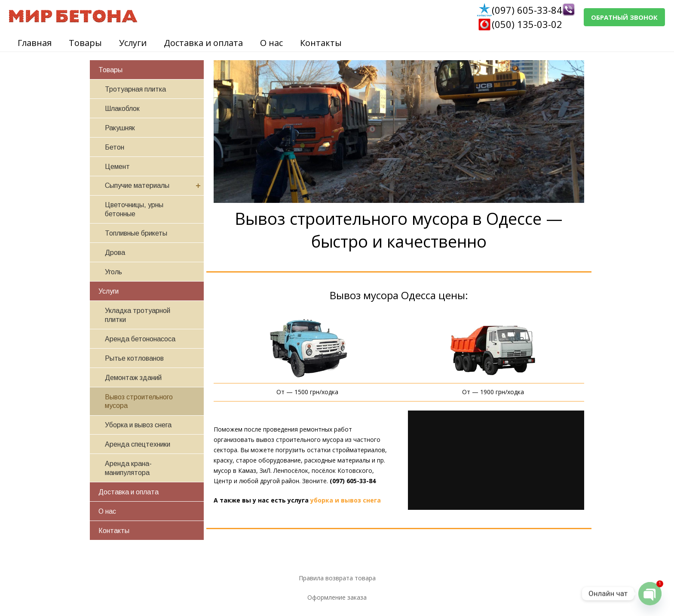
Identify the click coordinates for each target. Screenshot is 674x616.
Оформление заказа (337, 597)
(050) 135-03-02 (527, 24)
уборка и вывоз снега (346, 500)
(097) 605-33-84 (527, 10)
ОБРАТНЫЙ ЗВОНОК (624, 17)
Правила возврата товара (337, 578)
